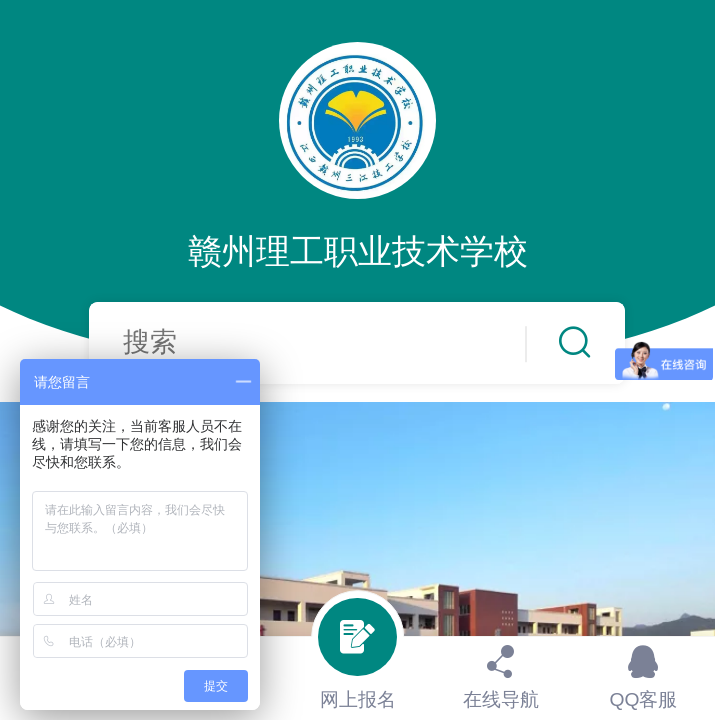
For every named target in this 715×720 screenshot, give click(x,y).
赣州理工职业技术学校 (358, 251)
